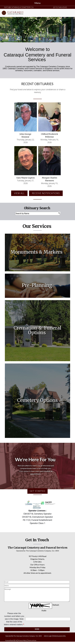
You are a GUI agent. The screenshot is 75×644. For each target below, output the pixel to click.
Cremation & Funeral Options (37, 330)
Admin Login (48, 636)
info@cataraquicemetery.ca (19, 7)
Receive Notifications (46, 193)
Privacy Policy (22, 640)
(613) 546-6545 (60, 7)
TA (16, 640)
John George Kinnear (25, 135)
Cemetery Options (37, 400)
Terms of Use (32, 640)
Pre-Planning (37, 285)
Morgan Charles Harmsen (50, 179)
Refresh (56, 605)
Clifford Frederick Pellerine (49, 135)
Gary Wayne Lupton (25, 178)
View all (19, 193)
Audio (44, 611)
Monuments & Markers (37, 252)
